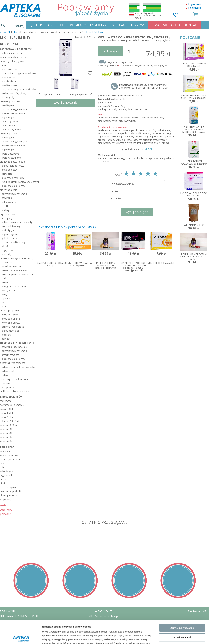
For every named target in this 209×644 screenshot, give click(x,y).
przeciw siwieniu (10, 81)
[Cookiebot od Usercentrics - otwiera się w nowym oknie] (21, 579)
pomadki (6, 339)
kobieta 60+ (6, 441)
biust (2, 483)
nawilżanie (7, 198)
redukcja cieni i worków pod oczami (18, 182)
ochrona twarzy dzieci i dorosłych (18, 367)
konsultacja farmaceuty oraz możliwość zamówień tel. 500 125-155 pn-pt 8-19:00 (143, 86)
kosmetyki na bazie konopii (14, 57)
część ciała (7, 447)
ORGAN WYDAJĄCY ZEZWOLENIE (20, 630)
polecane (5, 514)
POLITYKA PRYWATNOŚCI (16, 621)
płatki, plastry (9, 290)
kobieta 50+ (6, 437)
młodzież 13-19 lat (10, 421)
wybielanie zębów (11, 323)
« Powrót (5, 32)
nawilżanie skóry (10, 85)
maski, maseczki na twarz (15, 270)
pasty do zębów (10, 315)
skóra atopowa (9, 125)
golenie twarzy (9, 238)
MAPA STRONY (9, 639)
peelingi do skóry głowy (14, 93)
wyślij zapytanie (66, 102)
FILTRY (39, 25)
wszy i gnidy (8, 97)
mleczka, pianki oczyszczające (17, 274)
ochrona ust (8, 371)
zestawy (5, 505)
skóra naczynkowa (11, 129)
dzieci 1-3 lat (7, 409)
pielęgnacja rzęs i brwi (13, 178)
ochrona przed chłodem (12, 363)
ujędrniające (8, 117)
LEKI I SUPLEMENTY (71, 25)
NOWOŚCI (138, 25)
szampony (7, 218)
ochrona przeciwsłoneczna (14, 379)
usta (2, 467)
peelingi (6, 282)
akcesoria (7, 335)
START (16, 32)
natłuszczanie (9, 202)
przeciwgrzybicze (10, 355)
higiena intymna (10, 234)
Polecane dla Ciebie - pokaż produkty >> (67, 227)
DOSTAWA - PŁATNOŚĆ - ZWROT (20, 616)
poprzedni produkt (50, 95)
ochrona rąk (8, 375)
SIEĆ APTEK (172, 25)
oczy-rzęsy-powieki (10, 459)
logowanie (195, 4)
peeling (5, 210)
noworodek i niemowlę (12, 405)
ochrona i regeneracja (13, 327)
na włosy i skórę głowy (12, 61)
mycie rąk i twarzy (11, 226)
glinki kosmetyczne (11, 266)
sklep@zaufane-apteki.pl (103, 616)
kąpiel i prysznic (10, 230)
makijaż (4, 246)
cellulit (5, 206)
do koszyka (111, 51)
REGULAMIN (8, 611)
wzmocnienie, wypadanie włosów (18, 73)
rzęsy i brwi (7, 250)
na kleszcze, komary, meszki (15, 391)
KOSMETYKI (99, 25)
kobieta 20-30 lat (9, 425)
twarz (3, 463)
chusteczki (7, 262)
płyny (4, 294)
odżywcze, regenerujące (14, 109)
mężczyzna (6, 401)
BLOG (3, 635)
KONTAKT (192, 25)
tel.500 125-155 (103, 611)
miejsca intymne (9, 487)
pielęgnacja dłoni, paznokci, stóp (17, 343)
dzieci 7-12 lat (7, 417)
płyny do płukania (11, 319)
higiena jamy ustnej (10, 311)
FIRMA (154, 25)
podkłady (6, 254)
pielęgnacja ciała (9, 190)
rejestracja (195, 8)
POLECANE (119, 25)
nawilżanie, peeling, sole (14, 347)
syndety (6, 298)
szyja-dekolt (6, 475)
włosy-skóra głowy (10, 455)
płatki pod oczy (9, 170)
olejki (4, 278)
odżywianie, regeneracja (14, 194)
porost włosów (9, 77)
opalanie (6, 383)
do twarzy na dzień (10, 101)
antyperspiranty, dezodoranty (17, 222)
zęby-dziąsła (6, 471)
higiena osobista (9, 214)
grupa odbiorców (11, 397)
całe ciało (5, 451)
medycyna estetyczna (11, 53)
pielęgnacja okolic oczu (14, 286)
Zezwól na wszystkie (182, 546)
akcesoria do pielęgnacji (14, 186)
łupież (5, 65)
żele (4, 307)
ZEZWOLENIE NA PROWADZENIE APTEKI (25, 625)
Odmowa (182, 565)
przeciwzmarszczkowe (13, 113)
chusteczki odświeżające (14, 242)
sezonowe (6, 510)
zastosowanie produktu (16, 49)
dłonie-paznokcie (9, 495)
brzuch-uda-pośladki (10, 491)
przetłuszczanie (10, 69)
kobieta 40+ (6, 433)
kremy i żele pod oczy (13, 166)
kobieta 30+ (6, 429)
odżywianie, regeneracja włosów (18, 89)
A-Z (50, 25)
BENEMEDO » (135, 96)
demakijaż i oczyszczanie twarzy (17, 258)
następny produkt (82, 95)
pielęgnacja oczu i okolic (13, 162)
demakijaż (7, 174)
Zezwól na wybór (182, 555)
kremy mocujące (10, 331)
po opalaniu (8, 387)
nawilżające (8, 105)
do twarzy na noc (9, 134)
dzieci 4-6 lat (7, 413)
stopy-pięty (6, 499)
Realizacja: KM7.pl (198, 611)
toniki (4, 303)
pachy (3, 479)
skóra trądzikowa (95, 32)
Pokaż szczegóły (172, 579)
